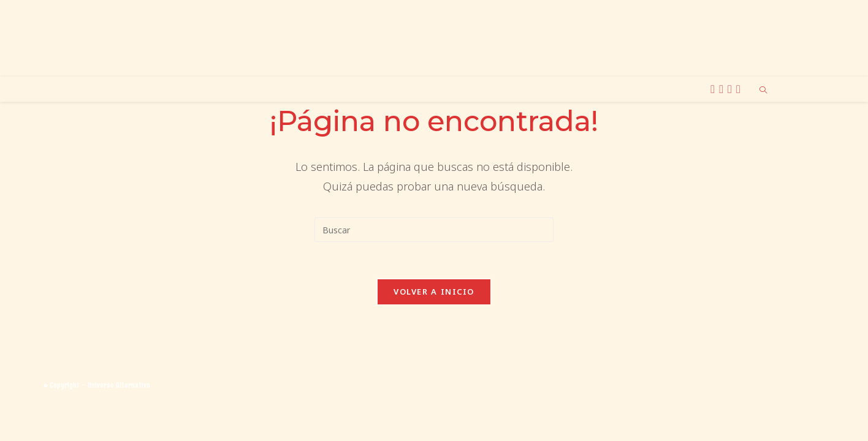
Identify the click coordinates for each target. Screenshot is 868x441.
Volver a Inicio (434, 292)
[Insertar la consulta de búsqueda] (434, 230)
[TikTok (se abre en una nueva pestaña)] (740, 89)
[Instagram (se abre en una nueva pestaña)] (723, 89)
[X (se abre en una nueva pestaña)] (714, 89)
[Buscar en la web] (763, 91)
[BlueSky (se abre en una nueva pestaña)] (732, 89)
